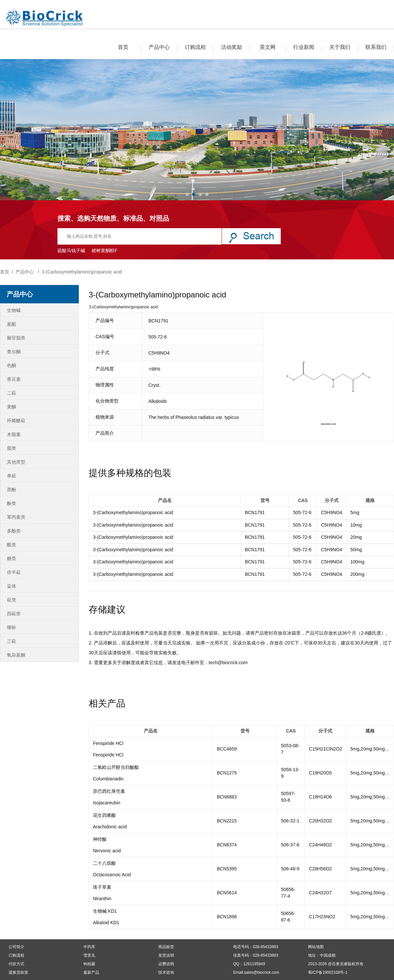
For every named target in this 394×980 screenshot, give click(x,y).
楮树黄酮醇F (105, 250)
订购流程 (195, 47)
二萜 (11, 393)
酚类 (11, 503)
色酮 (11, 365)
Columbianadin (108, 779)
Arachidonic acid (110, 827)
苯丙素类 (16, 517)
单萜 (11, 476)
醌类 (11, 545)
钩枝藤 (89, 964)
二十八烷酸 (104, 863)
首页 (123, 47)
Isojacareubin (107, 803)
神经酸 (100, 839)
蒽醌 (11, 324)
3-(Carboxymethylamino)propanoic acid (82, 272)
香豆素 (14, 379)
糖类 (11, 558)
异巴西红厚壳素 (109, 791)
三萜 (11, 641)
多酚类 (14, 531)
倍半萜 (14, 572)
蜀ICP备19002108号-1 (328, 972)
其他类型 (16, 462)
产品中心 (159, 47)
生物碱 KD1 (105, 911)
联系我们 (376, 47)
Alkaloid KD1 (106, 923)
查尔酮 (14, 352)
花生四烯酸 (104, 815)
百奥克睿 (340, 964)
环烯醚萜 (16, 421)
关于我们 (340, 47)
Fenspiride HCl (108, 743)
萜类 (11, 600)
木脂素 (14, 434)
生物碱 (14, 310)
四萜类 (14, 614)
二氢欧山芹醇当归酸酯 (116, 767)
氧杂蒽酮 (16, 655)
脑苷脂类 (16, 338)
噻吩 (11, 627)
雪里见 (89, 955)
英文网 (268, 47)
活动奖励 (231, 47)
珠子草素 (102, 887)
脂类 (11, 448)
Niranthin (102, 899)
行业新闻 (304, 47)
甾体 (11, 586)
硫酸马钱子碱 (71, 250)
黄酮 (11, 407)
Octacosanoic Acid (112, 875)
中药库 (89, 947)
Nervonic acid (107, 851)
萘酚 (11, 490)
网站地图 (316, 947)
